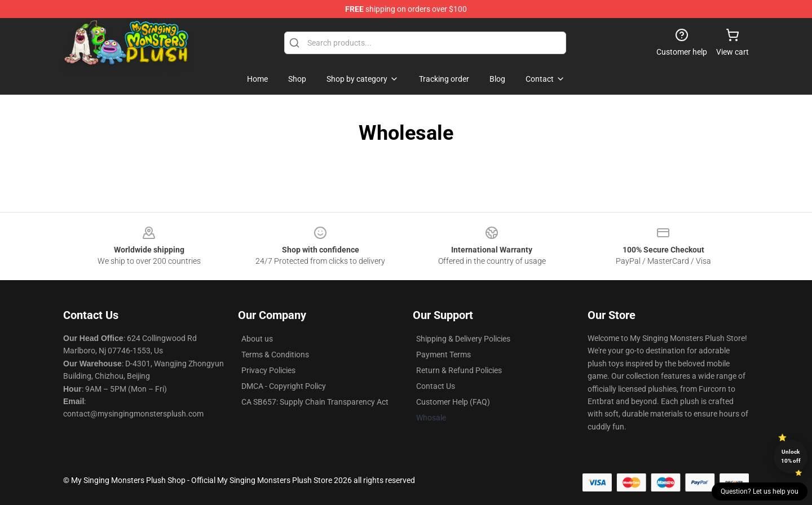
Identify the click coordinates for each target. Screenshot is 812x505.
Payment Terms (443, 355)
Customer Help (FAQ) (453, 402)
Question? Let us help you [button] (760, 491)
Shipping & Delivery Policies (463, 339)
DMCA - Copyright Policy (284, 386)
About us (257, 339)
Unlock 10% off (791, 456)
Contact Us (436, 386)
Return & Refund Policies (459, 370)
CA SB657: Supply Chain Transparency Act (315, 402)
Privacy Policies (268, 370)
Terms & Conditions (275, 355)
